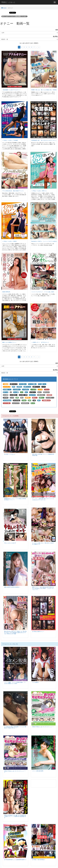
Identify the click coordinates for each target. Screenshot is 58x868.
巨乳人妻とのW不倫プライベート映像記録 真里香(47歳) (43, 455)
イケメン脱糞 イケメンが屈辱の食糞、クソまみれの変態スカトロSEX (15, 683)
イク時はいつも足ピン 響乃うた (39, 191)
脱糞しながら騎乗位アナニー (9, 342)
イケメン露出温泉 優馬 (38, 771)
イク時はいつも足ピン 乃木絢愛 (10, 140)
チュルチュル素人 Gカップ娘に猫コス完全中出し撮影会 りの (43, 544)
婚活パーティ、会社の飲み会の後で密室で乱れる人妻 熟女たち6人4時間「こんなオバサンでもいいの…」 (43, 588)
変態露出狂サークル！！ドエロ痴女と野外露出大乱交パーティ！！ (15, 499)
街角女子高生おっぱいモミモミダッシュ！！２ (15, 772)
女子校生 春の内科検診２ (39, 860)
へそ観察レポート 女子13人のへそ (40, 342)
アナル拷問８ (35, 682)
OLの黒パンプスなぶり (10, 454)
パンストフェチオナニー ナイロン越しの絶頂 (43, 292)
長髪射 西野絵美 (6, 292)
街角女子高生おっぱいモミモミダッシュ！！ (43, 727)
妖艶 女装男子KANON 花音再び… (12, 587)
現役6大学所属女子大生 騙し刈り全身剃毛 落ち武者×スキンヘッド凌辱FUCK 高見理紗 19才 (15, 817)
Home (4, 8)
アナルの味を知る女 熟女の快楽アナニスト (13, 191)
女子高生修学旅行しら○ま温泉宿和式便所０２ (15, 860)
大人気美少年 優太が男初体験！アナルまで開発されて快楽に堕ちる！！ (15, 727)
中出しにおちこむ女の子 (10, 543)
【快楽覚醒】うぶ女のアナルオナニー (11, 90)
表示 (56, 30)
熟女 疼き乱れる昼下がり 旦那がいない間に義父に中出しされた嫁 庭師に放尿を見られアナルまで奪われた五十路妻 (15, 633)
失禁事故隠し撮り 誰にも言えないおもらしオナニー (44, 140)
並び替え (55, 36)
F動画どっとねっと (8, 2)
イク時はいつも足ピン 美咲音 (9, 241)
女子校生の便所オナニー (38, 632)
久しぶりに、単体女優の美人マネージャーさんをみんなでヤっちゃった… (43, 499)
